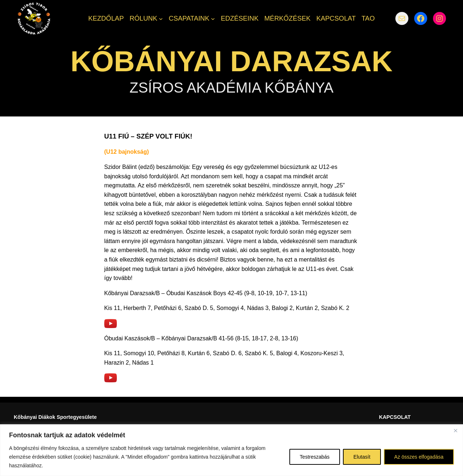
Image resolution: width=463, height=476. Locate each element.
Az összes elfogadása (419, 457)
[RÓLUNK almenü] (161, 18)
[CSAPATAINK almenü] (213, 18)
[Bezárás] (455, 430)
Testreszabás (315, 457)
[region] (231, 450)
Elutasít (362, 457)
